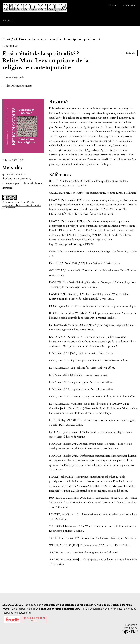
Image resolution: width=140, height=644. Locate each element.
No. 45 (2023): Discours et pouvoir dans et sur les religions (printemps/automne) (51, 39)
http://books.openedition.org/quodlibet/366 (103, 491)
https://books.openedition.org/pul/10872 (71, 244)
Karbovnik (131, 53)
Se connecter (129, 5)
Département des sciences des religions (67, 605)
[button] (17, 86)
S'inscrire (113, 5)
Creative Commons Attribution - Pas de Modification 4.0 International (22, 205)
